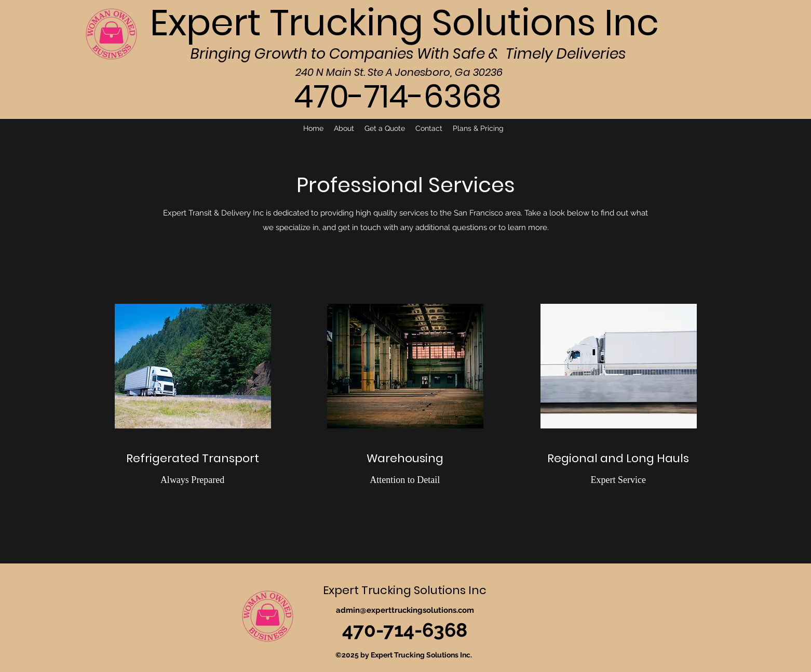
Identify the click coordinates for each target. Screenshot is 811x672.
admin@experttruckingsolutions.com (405, 610)
